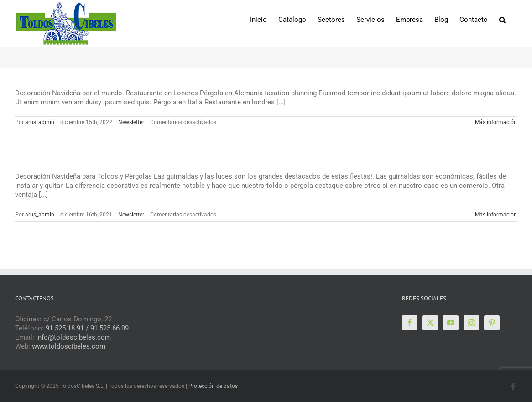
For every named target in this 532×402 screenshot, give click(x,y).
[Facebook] (410, 323)
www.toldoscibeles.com (69, 346)
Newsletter (131, 122)
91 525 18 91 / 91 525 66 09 (87, 328)
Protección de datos (213, 386)
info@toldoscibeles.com (73, 337)
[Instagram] (471, 323)
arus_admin (40, 122)
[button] (502, 19)
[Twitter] (430, 323)
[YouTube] (451, 323)
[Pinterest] (492, 323)
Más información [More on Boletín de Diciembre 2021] (496, 215)
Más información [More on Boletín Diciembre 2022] (496, 122)
